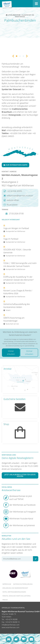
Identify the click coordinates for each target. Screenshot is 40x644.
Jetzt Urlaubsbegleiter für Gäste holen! (20, 475)
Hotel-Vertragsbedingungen (14, 592)
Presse (5, 600)
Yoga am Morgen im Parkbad (16, 228)
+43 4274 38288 (11, 619)
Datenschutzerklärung (23, 584)
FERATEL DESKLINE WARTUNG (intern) (16, 596)
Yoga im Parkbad (14, 239)
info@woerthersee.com (11, 625)
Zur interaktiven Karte (15, 165)
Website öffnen (11, 200)
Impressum (7, 584)
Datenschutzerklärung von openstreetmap (21, 346)
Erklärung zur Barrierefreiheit (15, 588)
